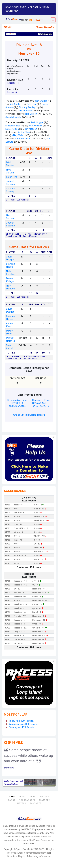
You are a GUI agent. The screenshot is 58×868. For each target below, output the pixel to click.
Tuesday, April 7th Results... (22, 727)
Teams (32, 797)
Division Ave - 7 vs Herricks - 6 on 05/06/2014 (17, 403)
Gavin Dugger (37, 122)
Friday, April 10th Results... (22, 721)
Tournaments (27, 800)
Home (12, 797)
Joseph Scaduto (13, 117)
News (22, 797)
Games (12, 800)
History (21, 803)
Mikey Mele (17, 135)
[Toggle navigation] (53, 20)
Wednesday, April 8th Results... (24, 724)
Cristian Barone (26, 111)
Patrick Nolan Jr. (23, 139)
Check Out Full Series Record (29, 415)
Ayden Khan (24, 132)
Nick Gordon (15, 104)
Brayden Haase (13, 126)
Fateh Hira (32, 104)
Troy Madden (30, 129)
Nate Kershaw (35, 126)
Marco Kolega (12, 129)
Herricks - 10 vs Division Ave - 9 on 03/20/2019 (41, 403)
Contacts (36, 803)
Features (45, 800)
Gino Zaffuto (10, 347)
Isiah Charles (41, 101)
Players (44, 797)
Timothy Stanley (27, 107)
